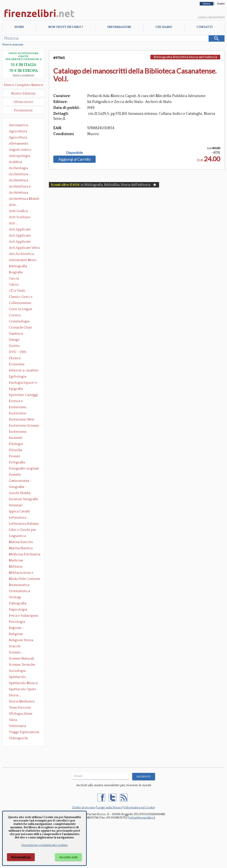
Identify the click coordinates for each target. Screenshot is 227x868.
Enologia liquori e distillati (23, 383)
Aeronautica (18, 125)
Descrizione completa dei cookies (45, 845)
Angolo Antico (20, 150)
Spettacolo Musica (23, 683)
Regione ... (17, 628)
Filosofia (16, 450)
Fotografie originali (24, 468)
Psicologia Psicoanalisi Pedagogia (18, 622)
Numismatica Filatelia (19, 585)
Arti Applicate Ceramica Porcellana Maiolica (24, 230)
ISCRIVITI (144, 777)
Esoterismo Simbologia (18, 432)
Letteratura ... (19, 518)
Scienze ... (16, 652)
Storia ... (15, 695)
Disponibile (74, 153)
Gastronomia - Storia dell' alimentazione (20, 481)
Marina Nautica (21, 548)
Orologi (15, 597)
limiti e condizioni (23, 75)
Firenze (14, 456)
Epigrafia (16, 389)
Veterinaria (17, 726)
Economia (17, 364)
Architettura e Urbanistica (20, 187)
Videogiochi (18, 738)
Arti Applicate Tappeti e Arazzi (21, 242)
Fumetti (15, 475)
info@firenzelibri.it (142, 818)
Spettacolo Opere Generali (23, 690)
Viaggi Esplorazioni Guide (24, 732)
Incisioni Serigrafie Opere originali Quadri (23, 500)
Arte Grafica (18, 211)
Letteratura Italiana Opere (24, 524)
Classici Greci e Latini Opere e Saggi (24, 297)
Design (14, 340)
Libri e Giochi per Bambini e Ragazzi (23, 530)
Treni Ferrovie (20, 708)
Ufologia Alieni (21, 714)
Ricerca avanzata (13, 44)
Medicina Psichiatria (25, 554)
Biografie (16, 272)
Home (19, 27)
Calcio (14, 285)
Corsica (15, 315)
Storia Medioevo (22, 701)
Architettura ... (20, 174)
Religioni (16, 634)
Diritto (14, 346)
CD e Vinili (17, 291)
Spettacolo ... (19, 677)
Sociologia (17, 671)
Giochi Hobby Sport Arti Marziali (23, 493)
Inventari (16, 505)
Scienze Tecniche (22, 665)
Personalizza (21, 857)
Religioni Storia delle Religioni (21, 641)
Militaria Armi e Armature (21, 573)
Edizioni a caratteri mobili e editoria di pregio (24, 371)
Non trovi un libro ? (66, 27)
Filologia (16, 444)
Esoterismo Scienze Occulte (24, 426)
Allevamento (19, 144)
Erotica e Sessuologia (18, 401)
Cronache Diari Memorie (21, 328)
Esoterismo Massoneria (18, 414)
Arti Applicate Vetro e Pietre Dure (24, 248)
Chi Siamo (164, 27)
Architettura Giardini (19, 193)
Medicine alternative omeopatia (17, 561)
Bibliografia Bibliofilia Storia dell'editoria (22, 267)
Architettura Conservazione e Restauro (21, 181)
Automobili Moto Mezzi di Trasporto (24, 260)
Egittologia (18, 376)
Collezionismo (20, 303)
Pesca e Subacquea (23, 616)
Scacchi (15, 646)
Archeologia (18, 168)
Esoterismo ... (19, 407)
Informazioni (119, 27)
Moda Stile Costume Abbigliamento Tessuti (25, 579)
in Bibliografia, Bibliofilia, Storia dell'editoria (104, 185)
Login (202, 17)
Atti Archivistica (21, 254)
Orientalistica (19, 591)
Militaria (16, 567)
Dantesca (16, 334)
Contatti (205, 27)
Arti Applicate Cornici (20, 236)
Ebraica (15, 358)
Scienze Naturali (22, 659)
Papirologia (18, 609)
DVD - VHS (18, 352)
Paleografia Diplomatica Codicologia (19, 604)
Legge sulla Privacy (110, 808)
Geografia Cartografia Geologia (18, 487)
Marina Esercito (21, 542)
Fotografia (17, 462)
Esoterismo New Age (22, 420)
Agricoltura (18, 131)
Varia (13, 720)
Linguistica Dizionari (17, 536)
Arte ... (14, 205)
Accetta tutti (68, 857)
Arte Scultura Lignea (19, 218)
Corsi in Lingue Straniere (21, 309)
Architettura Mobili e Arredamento (24, 199)
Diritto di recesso (84, 808)
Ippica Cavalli (19, 511)
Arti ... (13, 223)
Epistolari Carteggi (23, 395)
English (221, 4)
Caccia (14, 278)
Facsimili (16, 438)
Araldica (15, 162)
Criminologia (19, 321)
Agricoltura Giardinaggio (19, 138)
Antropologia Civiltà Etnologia (22, 156)
